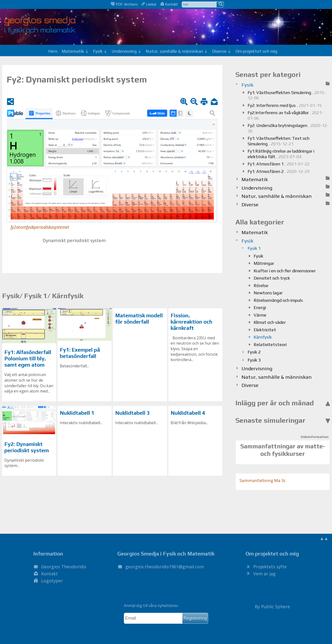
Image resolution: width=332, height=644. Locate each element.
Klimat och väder (270, 322)
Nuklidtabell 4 (188, 413)
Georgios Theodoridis (64, 567)
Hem (53, 51)
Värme (260, 315)
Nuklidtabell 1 (77, 413)
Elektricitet (265, 330)
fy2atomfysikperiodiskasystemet (40, 227)
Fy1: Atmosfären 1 (279, 164)
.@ (165, 567)
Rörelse (261, 285)
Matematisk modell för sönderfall (139, 319)
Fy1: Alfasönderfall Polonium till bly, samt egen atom (28, 359)
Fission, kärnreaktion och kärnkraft (192, 322)
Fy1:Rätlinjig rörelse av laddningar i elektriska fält (281, 154)
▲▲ (324, 538)
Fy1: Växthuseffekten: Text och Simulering (279, 141)
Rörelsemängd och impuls (278, 300)
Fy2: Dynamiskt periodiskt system (27, 447)
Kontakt (169, 4)
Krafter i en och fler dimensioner (285, 271)
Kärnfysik (263, 337)
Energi (260, 307)
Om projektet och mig (256, 51)
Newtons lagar (268, 293)
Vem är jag (264, 574)
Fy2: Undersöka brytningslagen (288, 128)
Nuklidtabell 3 (132, 413)
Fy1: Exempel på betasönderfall (80, 353)
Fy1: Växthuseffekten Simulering (287, 95)
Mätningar (264, 263)
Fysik (258, 256)
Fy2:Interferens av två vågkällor (285, 115)
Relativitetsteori (270, 344)
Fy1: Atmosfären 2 (279, 171)
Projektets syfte (270, 567)
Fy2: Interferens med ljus (285, 105)
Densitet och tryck (272, 278)
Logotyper (52, 581)
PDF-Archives (124, 4)
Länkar (149, 4)
